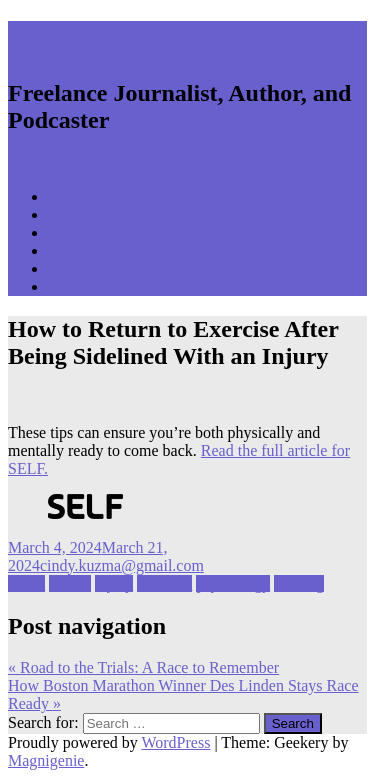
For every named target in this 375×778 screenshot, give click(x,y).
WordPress (175, 742)
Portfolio (76, 214)
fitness (70, 583)
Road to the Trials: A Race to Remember (143, 667)
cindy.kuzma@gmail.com (122, 565)
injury (114, 583)
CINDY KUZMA (125, 39)
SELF (26, 583)
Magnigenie (46, 760)
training (299, 583)
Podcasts (76, 250)
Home (67, 196)
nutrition (164, 583)
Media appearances (109, 268)
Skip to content (56, 162)
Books (68, 232)
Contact (73, 286)
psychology (233, 583)
